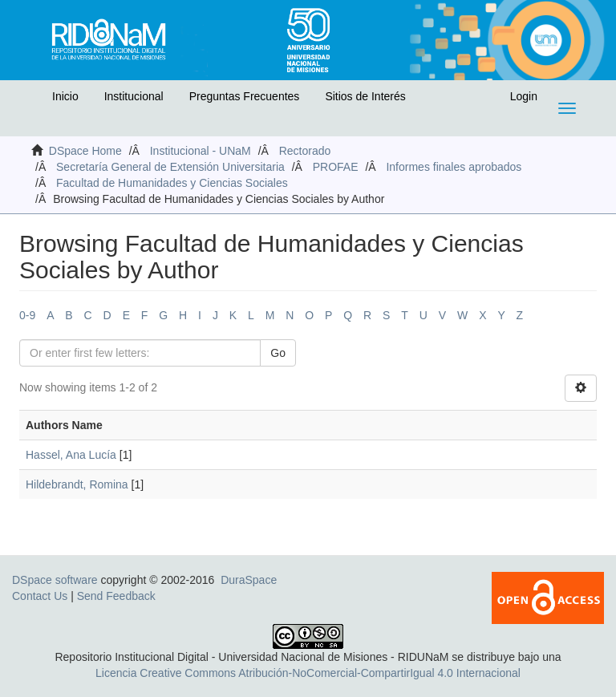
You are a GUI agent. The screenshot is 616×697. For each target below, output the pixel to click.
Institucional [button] (134, 96)
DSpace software (55, 580)
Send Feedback (116, 596)
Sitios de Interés (365, 96)
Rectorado (305, 151)
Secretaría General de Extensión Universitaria (170, 167)
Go (278, 353)
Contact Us (40, 596)
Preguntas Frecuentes (245, 96)
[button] (30, 100)
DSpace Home (85, 151)
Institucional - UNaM (201, 151)
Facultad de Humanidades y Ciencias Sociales (172, 183)
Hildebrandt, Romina (77, 484)
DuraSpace (249, 580)
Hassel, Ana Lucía (71, 455)
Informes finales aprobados (454, 167)
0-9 (27, 315)
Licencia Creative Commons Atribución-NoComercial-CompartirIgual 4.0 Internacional (308, 673)
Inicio (65, 96)
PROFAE (336, 167)
